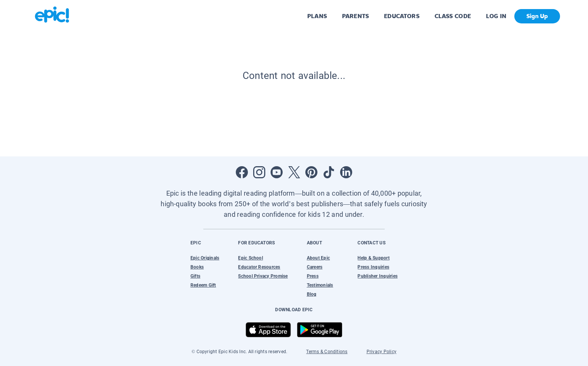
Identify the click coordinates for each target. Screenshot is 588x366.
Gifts (195, 276)
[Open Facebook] (242, 172)
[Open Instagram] (259, 172)
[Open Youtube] (277, 172)
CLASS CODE (453, 16)
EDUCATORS (402, 16)
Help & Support (373, 258)
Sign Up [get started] (537, 16)
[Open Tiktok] (329, 172)
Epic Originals (205, 258)
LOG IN (496, 16)
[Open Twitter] (294, 172)
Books (197, 267)
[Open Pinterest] (311, 172)
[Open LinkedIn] (346, 172)
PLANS (317, 16)
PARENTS (355, 16)
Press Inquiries (373, 267)
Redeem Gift (203, 285)
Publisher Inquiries (378, 276)
